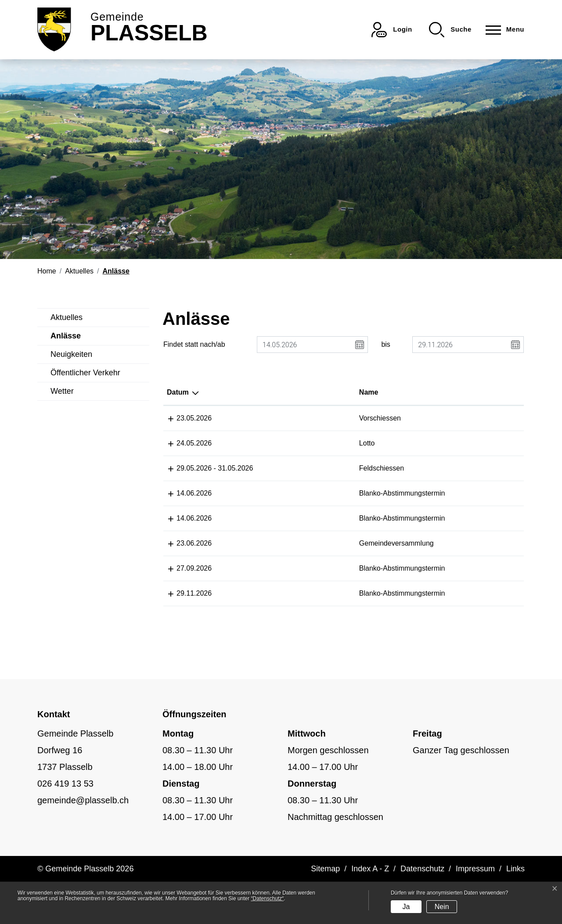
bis (385, 344)
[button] (450, 30)
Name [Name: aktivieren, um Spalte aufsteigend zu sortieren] (260, 392)
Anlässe (71, 338)
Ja (406, 907)
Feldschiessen (273, 468)
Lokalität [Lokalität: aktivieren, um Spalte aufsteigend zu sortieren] (347, 392)
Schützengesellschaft (487, 418)
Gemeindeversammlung (288, 564)
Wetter (62, 391)
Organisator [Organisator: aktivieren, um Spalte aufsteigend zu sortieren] (474, 392)
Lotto (259, 443)
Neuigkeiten (71, 354)
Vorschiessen (272, 418)
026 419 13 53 (65, 826)
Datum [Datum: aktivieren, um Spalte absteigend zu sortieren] (178, 392)
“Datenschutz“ (268, 899)
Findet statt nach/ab (194, 344)
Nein (442, 907)
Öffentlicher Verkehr (85, 373)
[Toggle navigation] (502, 30)
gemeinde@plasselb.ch (83, 842)
